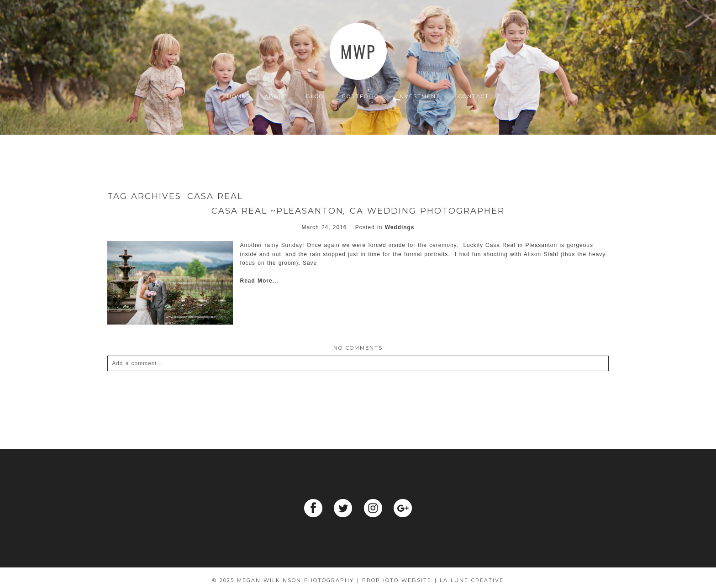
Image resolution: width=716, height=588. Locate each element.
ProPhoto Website (397, 580)
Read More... (259, 281)
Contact (474, 97)
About (276, 97)
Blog (315, 97)
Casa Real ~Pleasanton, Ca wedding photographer (358, 211)
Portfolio (361, 97)
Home (237, 97)
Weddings (400, 227)
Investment (419, 97)
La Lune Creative (472, 580)
